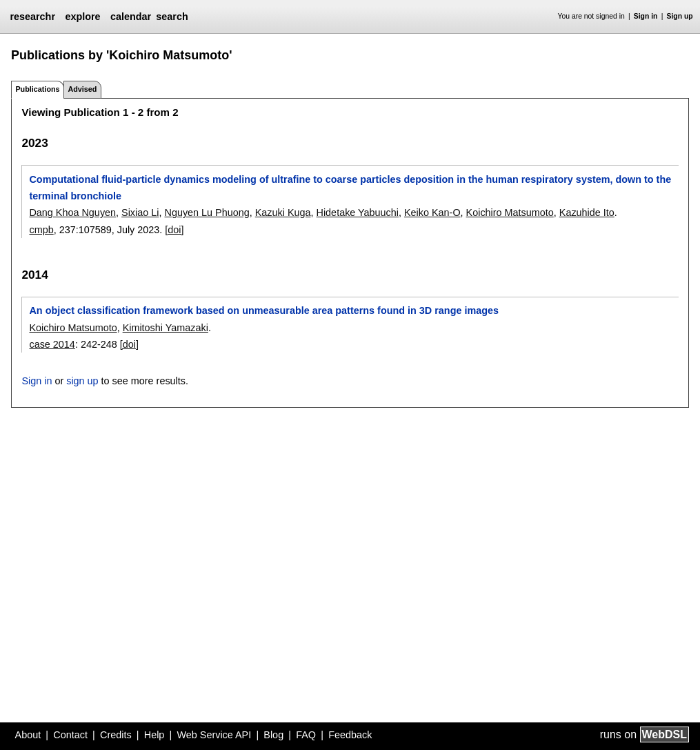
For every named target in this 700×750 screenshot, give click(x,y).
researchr (32, 17)
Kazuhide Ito (587, 213)
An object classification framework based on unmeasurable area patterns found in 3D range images (264, 310)
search (172, 17)
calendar (131, 17)
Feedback (350, 735)
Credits (116, 735)
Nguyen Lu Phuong (207, 213)
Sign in (646, 16)
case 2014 (52, 344)
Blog (273, 735)
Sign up (680, 16)
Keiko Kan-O (432, 213)
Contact (70, 735)
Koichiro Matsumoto (510, 213)
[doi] (174, 230)
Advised (82, 89)
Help (154, 735)
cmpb (41, 230)
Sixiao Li (140, 213)
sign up (82, 381)
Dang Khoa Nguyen (72, 213)
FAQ (306, 735)
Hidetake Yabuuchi (358, 213)
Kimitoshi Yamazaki (166, 328)
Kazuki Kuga (283, 213)
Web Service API (214, 735)
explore (82, 17)
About (28, 735)
